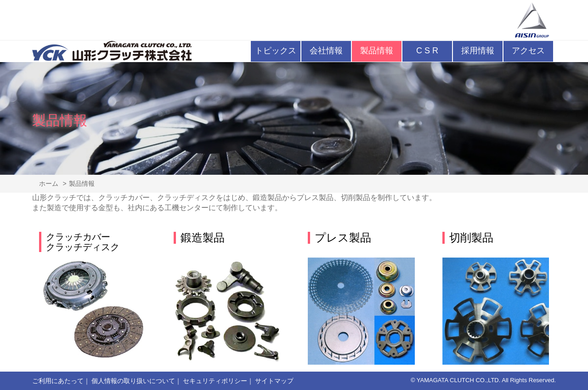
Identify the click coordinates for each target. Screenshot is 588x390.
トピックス (276, 51)
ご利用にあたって (58, 381)
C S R (427, 51)
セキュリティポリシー (215, 381)
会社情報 (326, 51)
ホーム (49, 184)
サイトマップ (274, 381)
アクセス (528, 51)
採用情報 (478, 51)
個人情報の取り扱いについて (133, 381)
